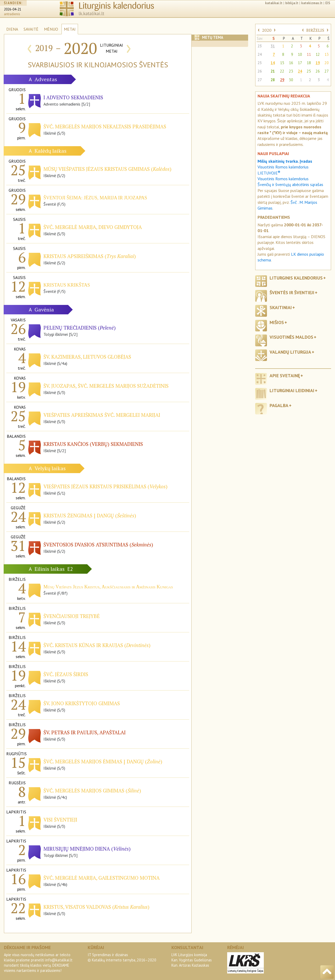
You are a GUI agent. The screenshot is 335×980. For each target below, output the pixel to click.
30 (291, 80)
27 (327, 71)
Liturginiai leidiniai (292, 390)
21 (273, 71)
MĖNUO (51, 29)
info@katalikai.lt (59, 960)
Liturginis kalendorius (296, 278)
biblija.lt (292, 3)
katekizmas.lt (312, 3)
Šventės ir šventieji (292, 292)
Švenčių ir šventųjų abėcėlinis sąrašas (290, 184)
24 (260, 54)
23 (260, 46)
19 (318, 63)
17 (300, 63)
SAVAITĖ (31, 29)
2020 (267, 30)
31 (273, 46)
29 (282, 80)
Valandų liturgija (290, 352)
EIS (328, 3)
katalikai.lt (274, 3)
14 (273, 63)
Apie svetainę (285, 376)
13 (327, 54)
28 (273, 80)
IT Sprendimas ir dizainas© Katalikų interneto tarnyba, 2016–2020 (122, 957)
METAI (70, 29)
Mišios (277, 322)
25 (260, 63)
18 (309, 63)
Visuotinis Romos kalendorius (283, 179)
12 (318, 54)
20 (327, 63)
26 (260, 71)
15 (282, 63)
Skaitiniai (281, 307)
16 (291, 63)
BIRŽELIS (315, 30)
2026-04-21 (13, 9)
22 (282, 71)
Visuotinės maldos (291, 337)
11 (309, 54)
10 (300, 54)
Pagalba (279, 405)
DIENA (12, 29)
